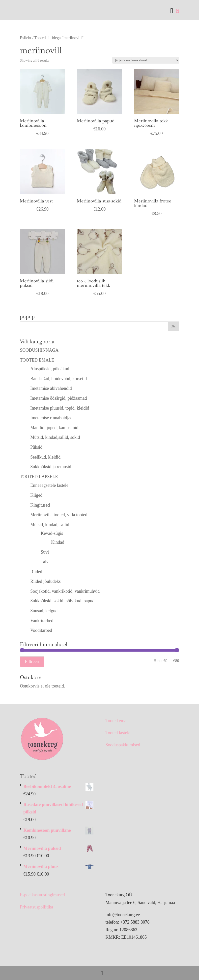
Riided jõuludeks (45, 581)
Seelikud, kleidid (45, 457)
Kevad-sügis (52, 533)
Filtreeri (32, 661)
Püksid (36, 447)
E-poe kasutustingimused (42, 895)
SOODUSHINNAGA (39, 350)
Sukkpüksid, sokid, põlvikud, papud (62, 601)
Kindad (58, 542)
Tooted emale (118, 721)
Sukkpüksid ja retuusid (51, 467)
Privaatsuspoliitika (36, 907)
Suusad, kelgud (44, 611)
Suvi (45, 552)
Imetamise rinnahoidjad (51, 418)
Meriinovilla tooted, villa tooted (59, 515)
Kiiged (36, 495)
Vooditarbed (41, 630)
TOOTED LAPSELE (39, 477)
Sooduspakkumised (123, 745)
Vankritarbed (42, 621)
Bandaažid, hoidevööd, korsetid (58, 379)
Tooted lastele (118, 733)
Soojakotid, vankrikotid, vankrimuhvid (65, 591)
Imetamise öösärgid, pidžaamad (58, 398)
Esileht (26, 38)
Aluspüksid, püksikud (50, 369)
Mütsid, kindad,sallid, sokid (55, 437)
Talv (45, 562)
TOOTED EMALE (37, 360)
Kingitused (40, 505)
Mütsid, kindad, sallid (50, 525)
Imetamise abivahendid (51, 388)
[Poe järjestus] (146, 60)
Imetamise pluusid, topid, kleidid (60, 408)
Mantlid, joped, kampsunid (54, 428)
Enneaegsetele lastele (49, 485)
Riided (36, 572)
